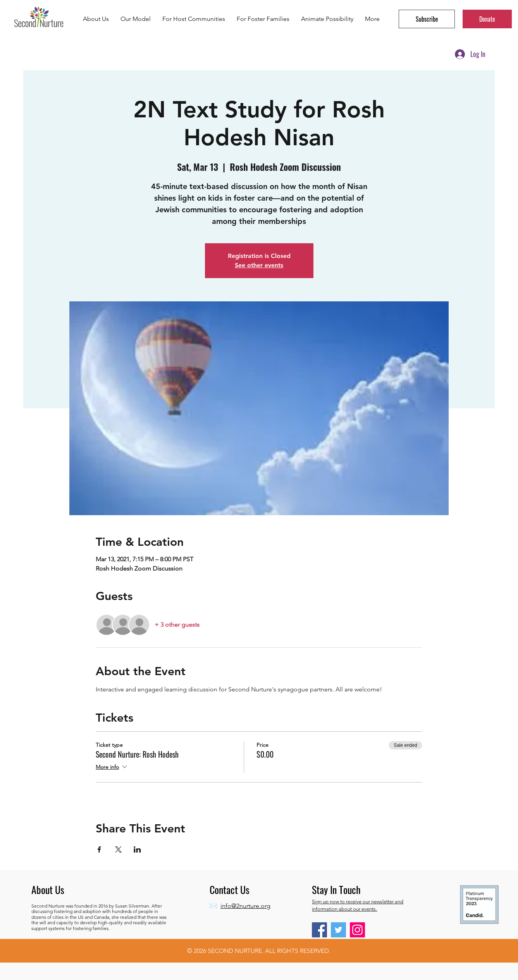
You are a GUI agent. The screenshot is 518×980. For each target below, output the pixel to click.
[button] (427, 19)
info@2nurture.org (245, 906)
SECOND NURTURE (235, 951)
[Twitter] (338, 930)
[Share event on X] (118, 849)
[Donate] (487, 19)
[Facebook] (319, 930)
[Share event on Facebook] (99, 849)
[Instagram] (357, 930)
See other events (259, 265)
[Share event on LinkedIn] (137, 849)
